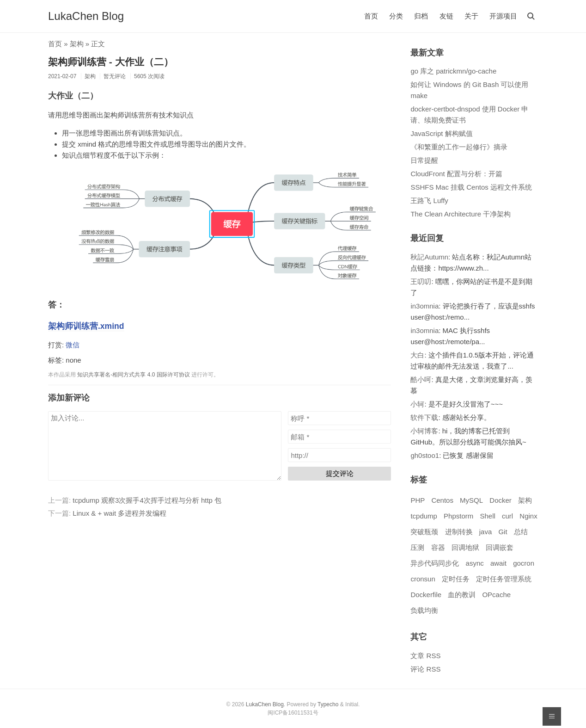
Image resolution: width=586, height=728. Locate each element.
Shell (487, 516)
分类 (396, 16)
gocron (524, 563)
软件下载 (424, 417)
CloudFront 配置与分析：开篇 (456, 174)
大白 (417, 355)
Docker (501, 500)
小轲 (417, 404)
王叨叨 (421, 281)
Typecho (328, 704)
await (498, 563)
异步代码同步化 (435, 563)
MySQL (471, 500)
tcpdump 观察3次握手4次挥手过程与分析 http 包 (147, 500)
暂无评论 (115, 76)
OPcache (496, 595)
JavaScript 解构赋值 (441, 133)
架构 (77, 44)
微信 (73, 345)
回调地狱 (465, 547)
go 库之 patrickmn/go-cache (453, 71)
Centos (442, 500)
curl (507, 516)
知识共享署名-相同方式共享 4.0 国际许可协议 (133, 375)
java (486, 532)
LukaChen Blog (86, 16)
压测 (417, 547)
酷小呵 (421, 379)
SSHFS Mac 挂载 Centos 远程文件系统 (471, 187)
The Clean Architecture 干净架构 (461, 214)
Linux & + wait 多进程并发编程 (119, 513)
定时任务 (456, 579)
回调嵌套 (500, 547)
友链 (446, 16)
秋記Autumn (429, 257)
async (475, 563)
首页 (371, 16)
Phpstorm (458, 516)
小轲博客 (424, 431)
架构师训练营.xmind (86, 326)
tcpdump (424, 516)
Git (503, 532)
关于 (471, 16)
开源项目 (503, 16)
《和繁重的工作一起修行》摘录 (459, 147)
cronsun (423, 579)
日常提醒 (424, 160)
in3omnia (424, 306)
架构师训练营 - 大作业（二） (111, 62)
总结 (521, 532)
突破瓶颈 (424, 532)
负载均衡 (424, 610)
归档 (421, 16)
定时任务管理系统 (504, 579)
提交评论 (340, 473)
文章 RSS (425, 656)
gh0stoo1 (425, 455)
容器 (438, 547)
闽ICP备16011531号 (293, 713)
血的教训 (462, 595)
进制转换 (459, 532)
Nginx (528, 516)
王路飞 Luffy (429, 201)
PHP (418, 500)
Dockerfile (426, 595)
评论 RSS (425, 669)
